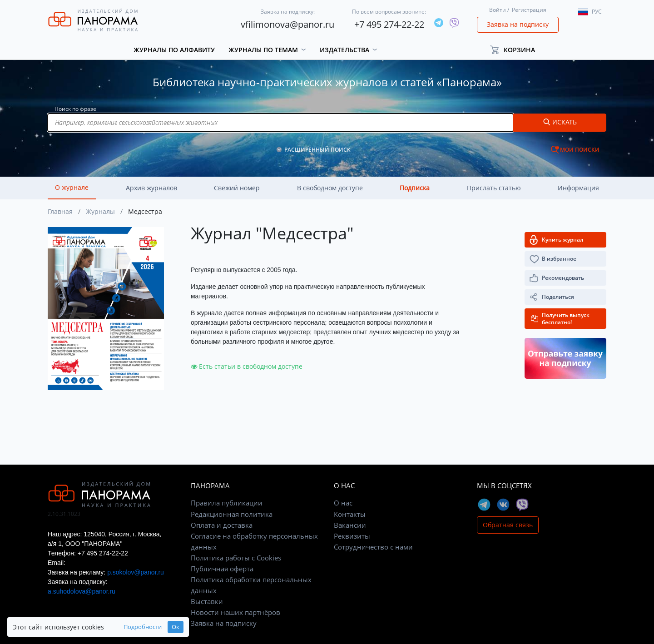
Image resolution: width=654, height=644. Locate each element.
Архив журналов (151, 188)
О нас (343, 503)
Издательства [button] (344, 50)
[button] (517, 50)
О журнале (72, 187)
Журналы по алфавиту (174, 50)
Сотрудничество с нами (373, 547)
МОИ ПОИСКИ (580, 150)
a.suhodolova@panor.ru (82, 591)
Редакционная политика (232, 514)
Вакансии (350, 525)
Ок (176, 627)
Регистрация (529, 10)
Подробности (143, 627)
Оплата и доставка (222, 525)
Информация (578, 188)
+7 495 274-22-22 (389, 24)
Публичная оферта (222, 569)
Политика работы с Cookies (236, 558)
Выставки (207, 601)
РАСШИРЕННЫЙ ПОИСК (317, 150)
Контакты (350, 514)
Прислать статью (494, 188)
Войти (498, 10)
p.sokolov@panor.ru (136, 572)
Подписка (415, 188)
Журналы (100, 211)
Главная (60, 211)
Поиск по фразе (75, 109)
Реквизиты (352, 536)
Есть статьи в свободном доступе (247, 366)
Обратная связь (508, 525)
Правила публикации (227, 503)
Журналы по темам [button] (263, 50)
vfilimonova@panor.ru (287, 24)
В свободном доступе (330, 188)
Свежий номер (237, 188)
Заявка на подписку (518, 24)
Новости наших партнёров (235, 612)
